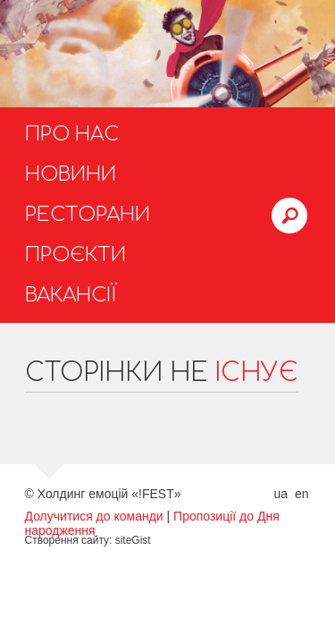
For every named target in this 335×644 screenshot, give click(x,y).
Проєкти (75, 255)
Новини (71, 174)
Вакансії (71, 295)
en (302, 494)
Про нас (72, 134)
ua (281, 494)
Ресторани (88, 215)
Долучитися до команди (94, 516)
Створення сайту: (69, 540)
